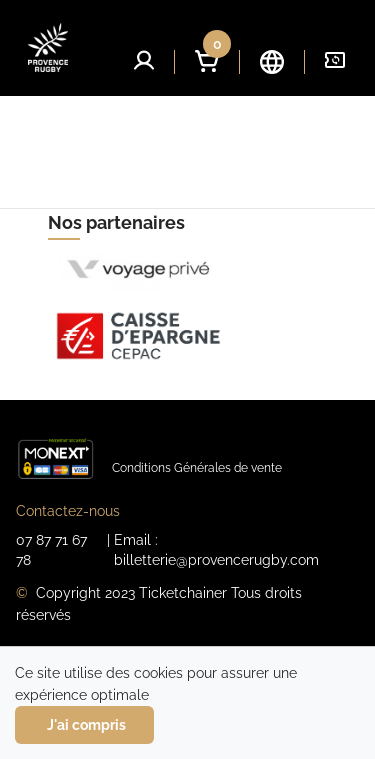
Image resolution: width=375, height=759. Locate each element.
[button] (144, 60)
